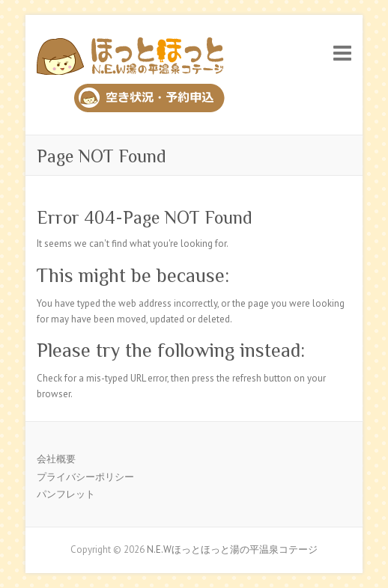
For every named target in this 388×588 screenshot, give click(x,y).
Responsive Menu (342, 53)
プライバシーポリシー (85, 477)
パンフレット (66, 494)
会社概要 (56, 459)
